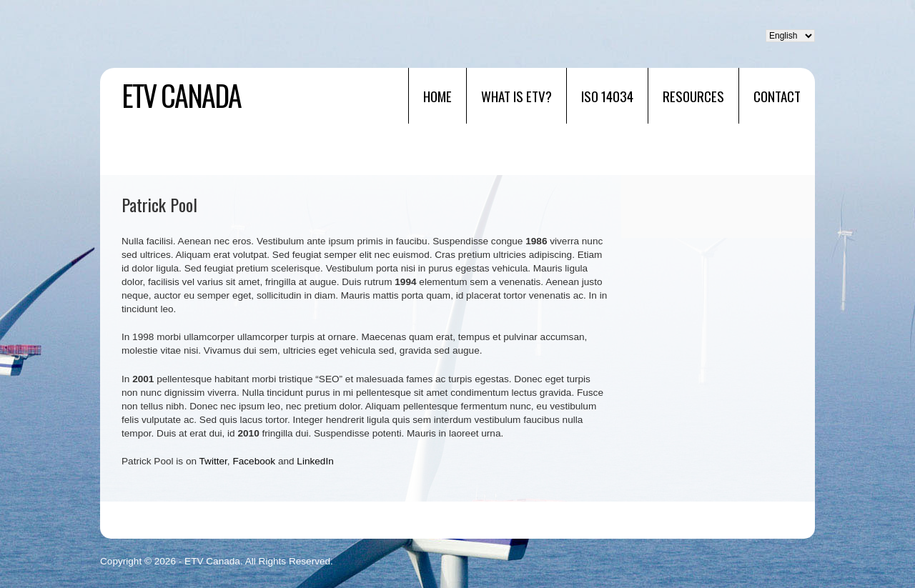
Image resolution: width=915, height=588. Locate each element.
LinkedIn (315, 461)
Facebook (254, 461)
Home (437, 96)
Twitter (213, 461)
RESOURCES (693, 96)
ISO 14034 (607, 96)
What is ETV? (516, 96)
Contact (777, 96)
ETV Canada (181, 95)
